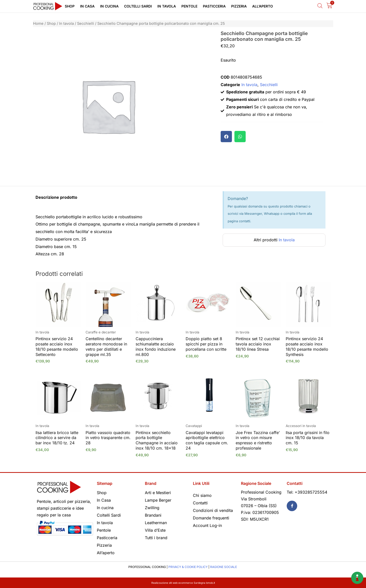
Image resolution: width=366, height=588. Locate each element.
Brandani (153, 515)
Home (38, 24)
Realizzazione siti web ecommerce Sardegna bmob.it (183, 583)
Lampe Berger (158, 500)
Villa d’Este (155, 530)
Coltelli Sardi (138, 6)
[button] (226, 137)
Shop (70, 6)
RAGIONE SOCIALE (224, 567)
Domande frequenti (211, 518)
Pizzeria (239, 6)
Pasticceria (214, 6)
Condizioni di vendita (213, 510)
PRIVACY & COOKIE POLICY (188, 567)
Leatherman (156, 523)
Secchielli (86, 24)
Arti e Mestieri (158, 493)
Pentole (189, 6)
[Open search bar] (320, 6)
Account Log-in (207, 525)
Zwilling (152, 508)
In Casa (87, 6)
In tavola (167, 6)
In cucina (109, 6)
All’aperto (263, 6)
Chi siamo (202, 495)
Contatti (200, 503)
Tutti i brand (156, 538)
